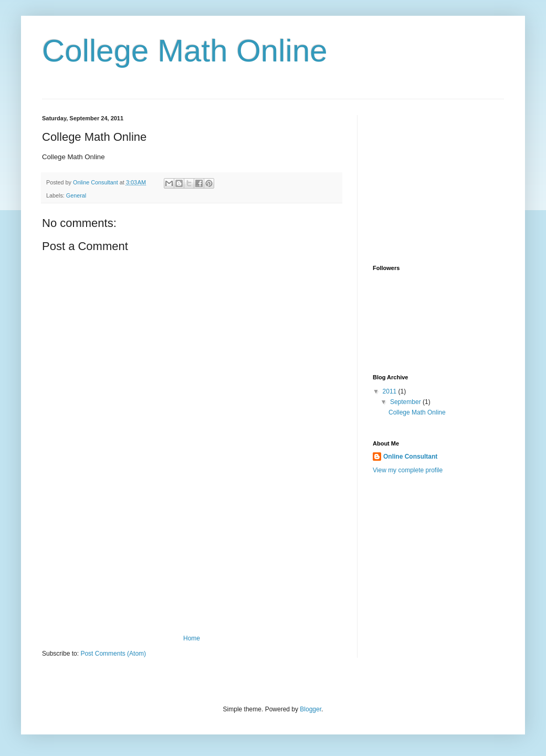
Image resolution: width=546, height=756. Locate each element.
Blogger (311, 709)
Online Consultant (410, 457)
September (406, 402)
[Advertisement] (192, 556)
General (76, 195)
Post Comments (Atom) (113, 654)
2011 (391, 391)
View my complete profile (408, 470)
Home (192, 638)
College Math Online (185, 51)
